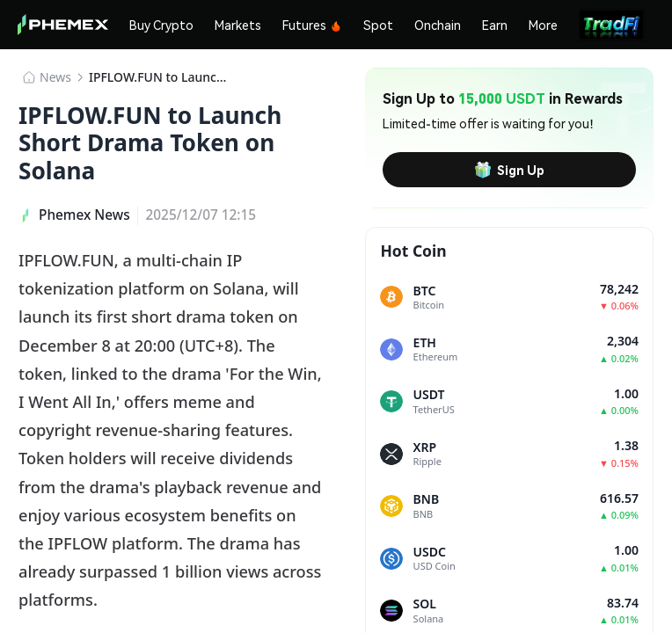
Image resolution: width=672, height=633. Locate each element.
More (543, 25)
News (55, 77)
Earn (495, 25)
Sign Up (509, 170)
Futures (312, 25)
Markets (238, 25)
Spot (378, 25)
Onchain (438, 25)
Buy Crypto (161, 25)
